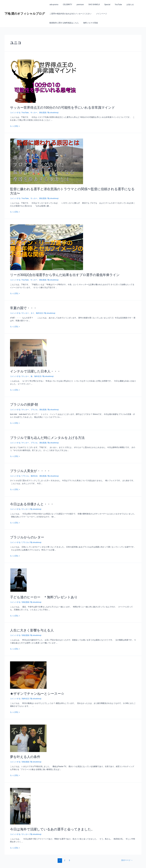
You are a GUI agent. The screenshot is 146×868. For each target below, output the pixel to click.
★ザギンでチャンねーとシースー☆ (34, 683)
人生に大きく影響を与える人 (30, 621)
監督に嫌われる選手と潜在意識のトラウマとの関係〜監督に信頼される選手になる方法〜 (70, 188)
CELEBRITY (66, 5)
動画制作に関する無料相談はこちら (124, 14)
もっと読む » (15, 126)
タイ (34, 307)
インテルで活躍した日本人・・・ (33, 365)
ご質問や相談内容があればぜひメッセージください (70, 14)
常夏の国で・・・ (22, 302)
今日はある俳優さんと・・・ (30, 496)
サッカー (35, 112)
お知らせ (124, 5)
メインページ (100, 14)
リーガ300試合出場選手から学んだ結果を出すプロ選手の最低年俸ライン (59, 269)
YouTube (113, 5)
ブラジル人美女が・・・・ (28, 463)
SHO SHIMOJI (91, 5)
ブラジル (35, 402)
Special (103, 5)
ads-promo (53, 5)
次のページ (126, 849)
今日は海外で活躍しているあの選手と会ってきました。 (48, 818)
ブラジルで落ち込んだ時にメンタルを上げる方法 (44, 430)
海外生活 (41, 307)
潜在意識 (44, 112)
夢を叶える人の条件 (24, 746)
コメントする (16, 112)
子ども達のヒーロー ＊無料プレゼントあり (40, 588)
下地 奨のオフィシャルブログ (25, 14)
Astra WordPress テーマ (98, 863)
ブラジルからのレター (25, 529)
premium (78, 5)
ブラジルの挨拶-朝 (23, 398)
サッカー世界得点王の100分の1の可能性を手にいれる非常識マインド (57, 107)
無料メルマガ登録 (56, 23)
